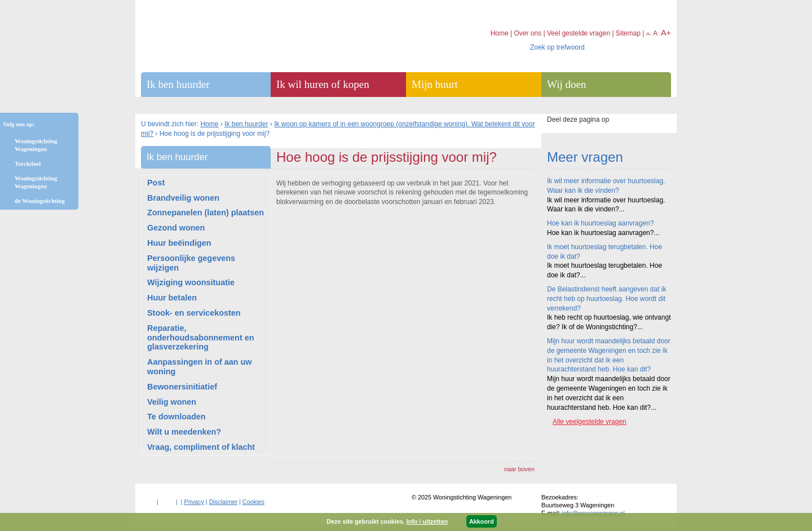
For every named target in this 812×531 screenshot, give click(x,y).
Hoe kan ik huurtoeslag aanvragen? (600, 223)
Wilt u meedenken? (184, 432)
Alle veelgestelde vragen (590, 422)
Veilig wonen (172, 402)
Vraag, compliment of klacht (201, 447)
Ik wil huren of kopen (323, 84)
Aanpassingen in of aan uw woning (200, 367)
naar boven (519, 469)
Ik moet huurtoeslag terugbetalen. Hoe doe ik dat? (604, 252)
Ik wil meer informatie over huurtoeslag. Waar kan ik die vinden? (606, 186)
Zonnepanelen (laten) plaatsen (206, 213)
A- (649, 34)
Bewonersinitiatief (182, 387)
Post (156, 183)
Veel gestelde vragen (579, 33)
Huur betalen (172, 298)
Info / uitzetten (427, 521)
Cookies (253, 502)
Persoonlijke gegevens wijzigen (191, 263)
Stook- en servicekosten (194, 313)
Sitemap (628, 33)
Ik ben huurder (246, 124)
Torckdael (28, 163)
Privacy (194, 502)
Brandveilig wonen (183, 198)
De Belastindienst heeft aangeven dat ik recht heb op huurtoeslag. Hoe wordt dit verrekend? (606, 299)
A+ (666, 33)
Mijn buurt (435, 84)
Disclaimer (223, 502)
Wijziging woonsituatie (191, 282)
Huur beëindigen (179, 243)
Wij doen (566, 84)
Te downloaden (176, 417)
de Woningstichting (40, 201)
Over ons (528, 33)
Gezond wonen (176, 228)
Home (209, 124)
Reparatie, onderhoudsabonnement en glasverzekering (200, 338)
